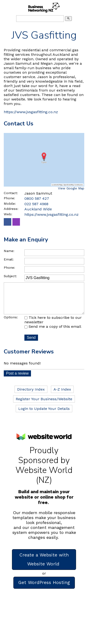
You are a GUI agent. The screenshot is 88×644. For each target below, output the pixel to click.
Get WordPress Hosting (44, 589)
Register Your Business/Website (44, 406)
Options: (11, 324)
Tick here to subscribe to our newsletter (53, 326)
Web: (8, 214)
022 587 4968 (36, 204)
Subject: (10, 276)
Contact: (11, 193)
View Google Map (71, 188)
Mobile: (10, 204)
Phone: (9, 198)
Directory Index (31, 396)
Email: (9, 259)
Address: (11, 209)
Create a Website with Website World (44, 566)
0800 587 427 (37, 198)
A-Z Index (62, 396)
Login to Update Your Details (44, 415)
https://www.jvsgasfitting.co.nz (31, 112)
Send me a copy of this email (53, 333)
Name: (9, 251)
